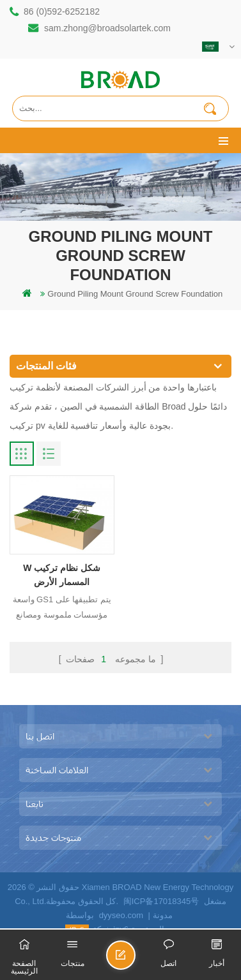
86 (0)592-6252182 (62, 11)
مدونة (163, 915)
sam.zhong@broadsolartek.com (107, 28)
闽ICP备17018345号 (161, 901)
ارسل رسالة (135, 961)
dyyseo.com (121, 915)
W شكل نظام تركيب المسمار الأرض (62, 575)
